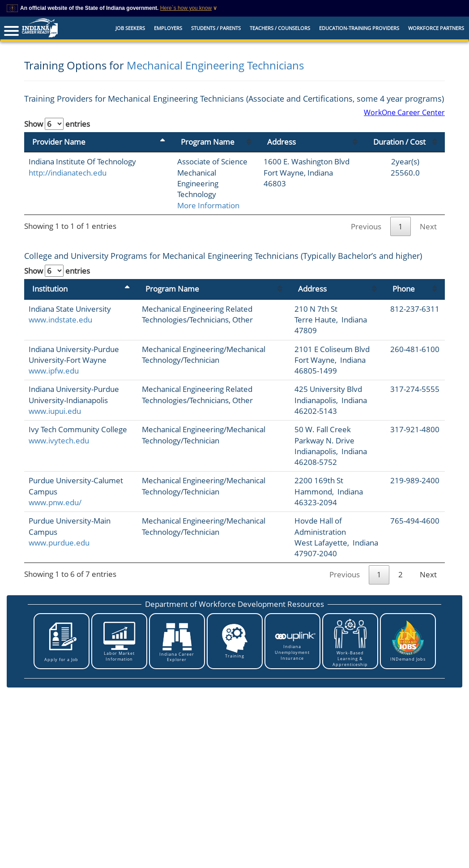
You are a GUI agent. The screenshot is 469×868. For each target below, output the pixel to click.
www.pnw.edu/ (55, 513)
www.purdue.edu (59, 553)
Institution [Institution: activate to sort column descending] (50, 278)
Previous (366, 215)
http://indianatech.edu (68, 194)
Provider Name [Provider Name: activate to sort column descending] (59, 153)
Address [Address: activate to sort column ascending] (301, 153)
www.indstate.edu (60, 309)
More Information (170, 194)
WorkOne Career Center (404, 112)
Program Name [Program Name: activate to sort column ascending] (169, 153)
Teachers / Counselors (280, 28)
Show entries (57, 124)
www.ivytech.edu (59, 462)
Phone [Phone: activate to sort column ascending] (401, 278)
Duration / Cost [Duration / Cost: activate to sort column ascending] (403, 147)
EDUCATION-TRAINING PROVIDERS (359, 28)
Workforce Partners (436, 28)
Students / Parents (216, 28)
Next (428, 215)
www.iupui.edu (55, 422)
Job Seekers (130, 28)
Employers (168, 28)
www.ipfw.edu (54, 371)
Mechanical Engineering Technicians (215, 65)
